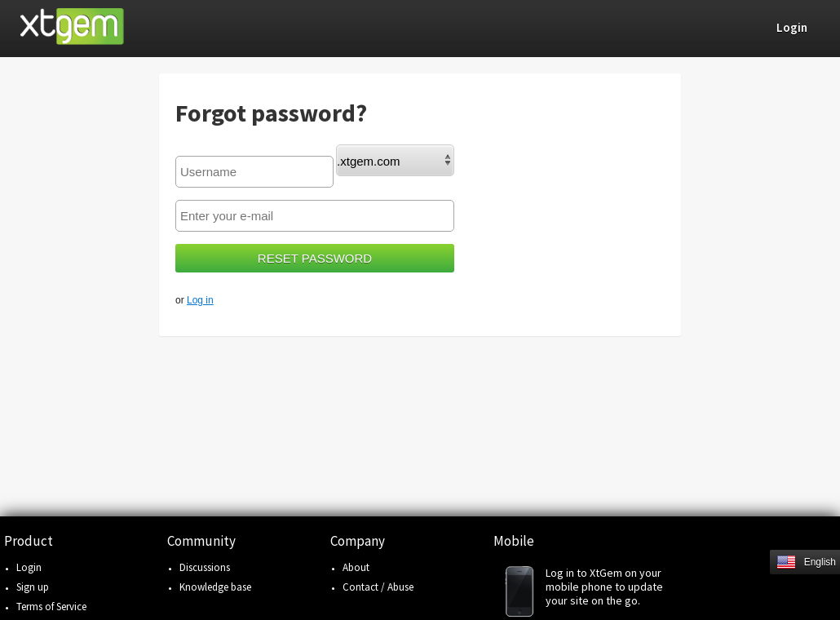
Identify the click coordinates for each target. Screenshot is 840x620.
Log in (200, 300)
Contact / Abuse (378, 587)
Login (29, 567)
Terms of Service (51, 607)
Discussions (205, 567)
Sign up (33, 587)
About (356, 567)
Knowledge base (215, 587)
